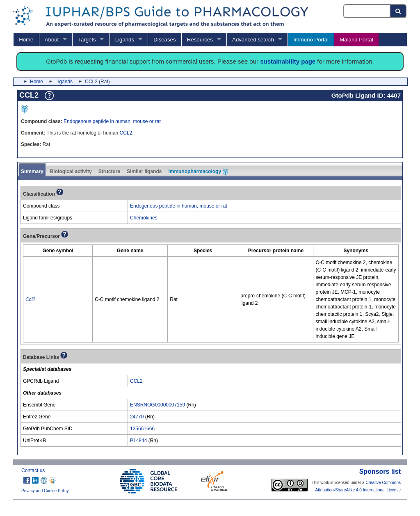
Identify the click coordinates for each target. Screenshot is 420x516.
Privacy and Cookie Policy (45, 491)
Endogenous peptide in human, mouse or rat (112, 121)
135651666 (142, 429)
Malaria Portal (356, 40)
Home (26, 40)
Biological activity (71, 171)
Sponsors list (380, 471)
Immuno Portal (311, 40)
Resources (200, 40)
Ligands (125, 40)
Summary (32, 171)
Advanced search (253, 40)
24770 (137, 417)
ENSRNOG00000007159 (157, 405)
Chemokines (144, 218)
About (52, 40)
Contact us (33, 470)
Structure (109, 171)
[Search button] (398, 11)
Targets (87, 40)
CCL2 (126, 133)
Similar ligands (144, 171)
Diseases (164, 40)
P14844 (138, 441)
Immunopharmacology (198, 172)
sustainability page (288, 61)
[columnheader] (58, 251)
